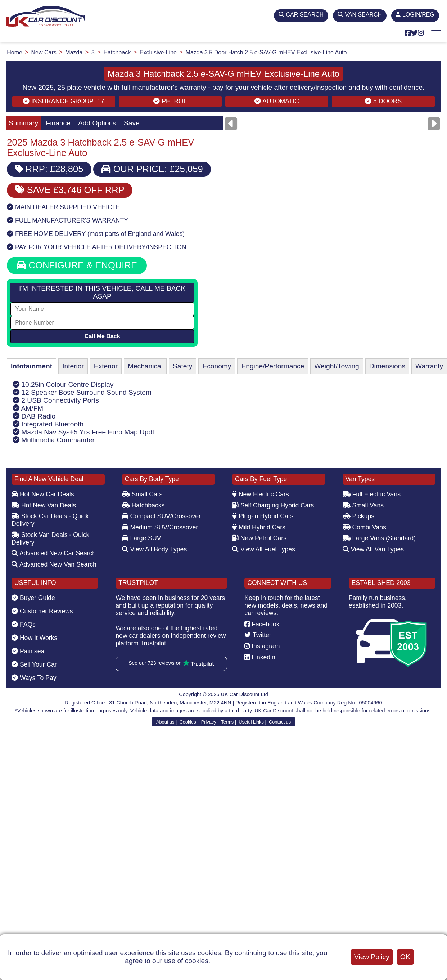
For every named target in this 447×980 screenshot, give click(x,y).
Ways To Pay (34, 678)
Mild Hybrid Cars (259, 527)
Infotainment (31, 366)
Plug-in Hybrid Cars (263, 516)
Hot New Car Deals (43, 494)
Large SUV (142, 538)
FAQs (24, 625)
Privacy (209, 722)
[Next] (434, 124)
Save (132, 123)
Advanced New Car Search (54, 553)
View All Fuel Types (264, 549)
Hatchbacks (143, 505)
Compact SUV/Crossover (161, 516)
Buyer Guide (33, 598)
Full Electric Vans (372, 494)
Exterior (106, 366)
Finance (58, 123)
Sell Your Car (34, 664)
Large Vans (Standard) (379, 538)
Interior (73, 366)
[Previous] (231, 124)
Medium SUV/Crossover (160, 527)
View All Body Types (155, 549)
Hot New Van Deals (44, 505)
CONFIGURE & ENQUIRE (77, 265)
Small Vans (363, 505)
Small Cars (142, 494)
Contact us (280, 722)
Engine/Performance (273, 366)
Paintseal (29, 651)
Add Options (97, 123)
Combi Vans (364, 527)
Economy (217, 366)
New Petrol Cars (259, 538)
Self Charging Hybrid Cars (273, 505)
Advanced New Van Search (54, 564)
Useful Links (251, 722)
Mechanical (145, 366)
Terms (227, 722)
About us (165, 722)
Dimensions (387, 366)
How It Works (34, 638)
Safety (182, 366)
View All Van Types (373, 549)
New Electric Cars (261, 494)
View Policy (372, 957)
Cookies (188, 722)
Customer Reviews (42, 611)
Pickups (359, 516)
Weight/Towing (337, 366)
